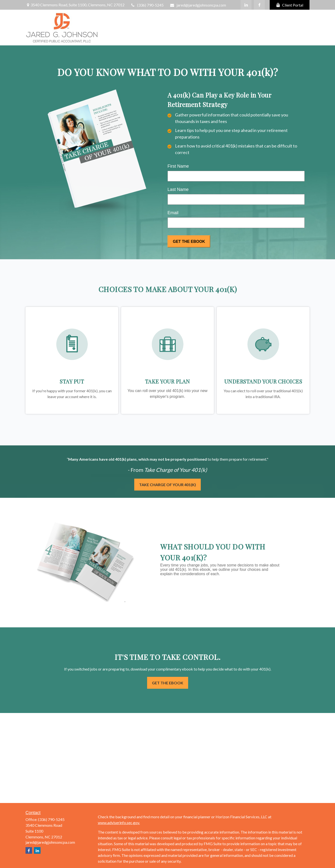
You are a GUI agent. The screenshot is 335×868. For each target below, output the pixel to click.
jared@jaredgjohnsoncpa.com (198, 5)
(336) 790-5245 (147, 5)
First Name (178, 166)
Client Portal (290, 5)
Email (173, 213)
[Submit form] (189, 241)
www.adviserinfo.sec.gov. (119, 823)
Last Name (178, 189)
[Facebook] (259, 5)
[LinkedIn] (246, 5)
